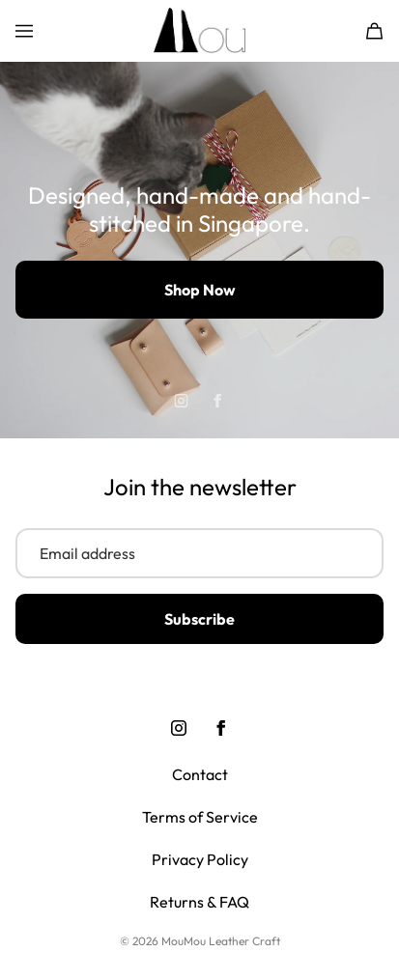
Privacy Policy (200, 859)
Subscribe (199, 619)
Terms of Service (200, 817)
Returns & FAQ (199, 902)
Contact (200, 774)
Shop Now (200, 290)
